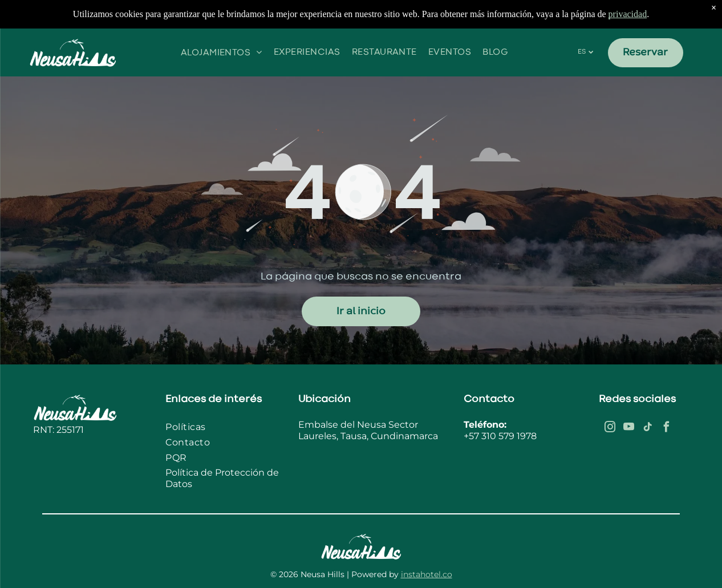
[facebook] (667, 429)
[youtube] (629, 429)
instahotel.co (427, 574)
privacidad (628, 14)
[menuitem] (222, 52)
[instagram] (610, 429)
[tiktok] (648, 429)
